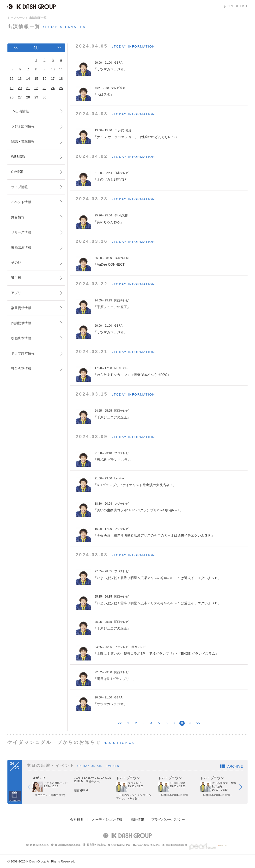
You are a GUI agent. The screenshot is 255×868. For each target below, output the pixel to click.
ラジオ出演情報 (23, 126)
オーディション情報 (107, 819)
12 (12, 79)
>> (198, 723)
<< (120, 723)
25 (61, 88)
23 (44, 88)
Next (243, 788)
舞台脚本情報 (21, 368)
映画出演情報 (21, 247)
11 (61, 69)
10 (53, 69)
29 (36, 97)
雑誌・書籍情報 (23, 141)
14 (28, 79)
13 (20, 79)
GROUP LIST (237, 6)
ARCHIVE (235, 766)
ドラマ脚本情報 (23, 353)
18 (61, 79)
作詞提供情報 (21, 323)
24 (53, 88)
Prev (31, 788)
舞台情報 (18, 217)
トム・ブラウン (128, 778)
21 (28, 88)
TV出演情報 (20, 111)
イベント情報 (21, 202)
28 (28, 97)
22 (36, 88)
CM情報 (17, 172)
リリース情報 (21, 232)
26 (12, 97)
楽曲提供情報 (21, 308)
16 (44, 79)
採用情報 (137, 819)
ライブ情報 (19, 187)
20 (20, 88)
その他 (16, 263)
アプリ (16, 293)
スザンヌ (39, 778)
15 (36, 79)
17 (53, 79)
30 (44, 97)
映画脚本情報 (21, 338)
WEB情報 (18, 157)
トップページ (16, 18)
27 (20, 97)
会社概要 (77, 819)
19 (12, 88)
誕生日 (16, 278)
